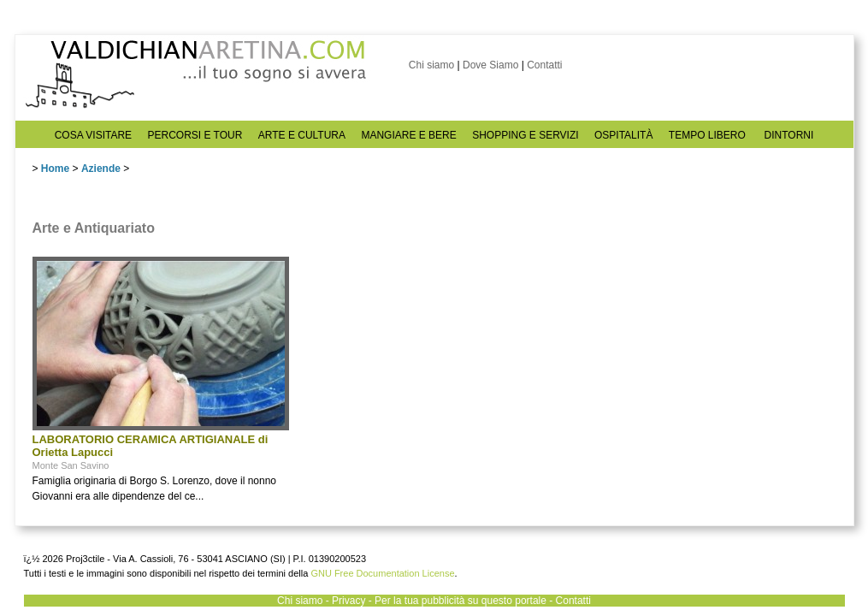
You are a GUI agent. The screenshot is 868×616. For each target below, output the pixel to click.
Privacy (348, 601)
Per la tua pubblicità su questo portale (461, 601)
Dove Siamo (490, 65)
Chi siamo (431, 65)
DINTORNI (789, 135)
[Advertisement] (426, 364)
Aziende (101, 169)
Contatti (544, 65)
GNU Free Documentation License (382, 573)
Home (55, 169)
